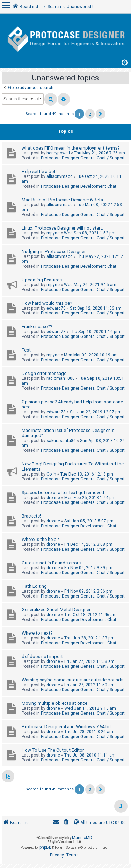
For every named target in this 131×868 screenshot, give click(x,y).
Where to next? (37, 633)
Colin (51, 474)
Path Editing (34, 586)
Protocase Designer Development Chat (79, 186)
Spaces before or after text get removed (63, 493)
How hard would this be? (47, 303)
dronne (53, 498)
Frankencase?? (37, 327)
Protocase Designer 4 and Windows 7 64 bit (66, 727)
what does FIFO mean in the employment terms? (71, 148)
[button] (101, 114)
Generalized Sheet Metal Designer (56, 610)
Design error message (44, 373)
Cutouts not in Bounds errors (51, 563)
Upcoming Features (42, 280)
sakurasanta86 (61, 441)
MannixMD (82, 838)
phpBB (46, 847)
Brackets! (31, 516)
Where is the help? (40, 539)
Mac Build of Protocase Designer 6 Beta (62, 200)
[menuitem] (66, 823)
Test (26, 350)
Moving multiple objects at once (54, 703)
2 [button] (90, 114)
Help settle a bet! (39, 171)
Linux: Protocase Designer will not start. (62, 228)
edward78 (56, 308)
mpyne (53, 233)
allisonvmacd (60, 176)
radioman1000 (61, 378)
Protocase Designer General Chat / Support (83, 158)
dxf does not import (42, 656)
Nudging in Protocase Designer (54, 251)
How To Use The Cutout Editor (53, 750)
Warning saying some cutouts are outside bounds (72, 680)
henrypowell (58, 153)
